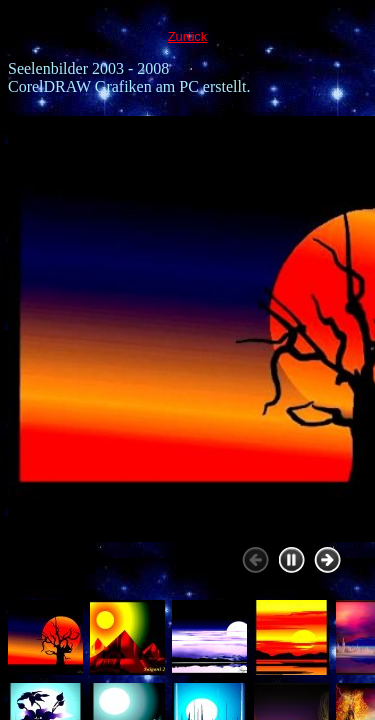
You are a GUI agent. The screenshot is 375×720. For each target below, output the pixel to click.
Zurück (188, 36)
